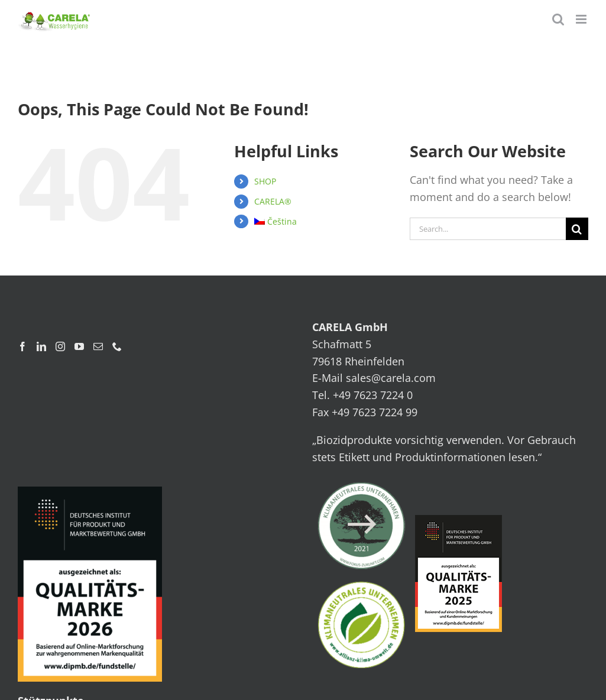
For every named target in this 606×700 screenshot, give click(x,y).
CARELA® (273, 201)
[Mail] (98, 346)
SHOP (265, 181)
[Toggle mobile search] (558, 19)
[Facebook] (22, 346)
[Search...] (488, 229)
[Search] (577, 229)
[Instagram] (60, 346)
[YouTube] (79, 346)
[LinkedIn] (41, 346)
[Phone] (117, 346)
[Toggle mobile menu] (582, 19)
